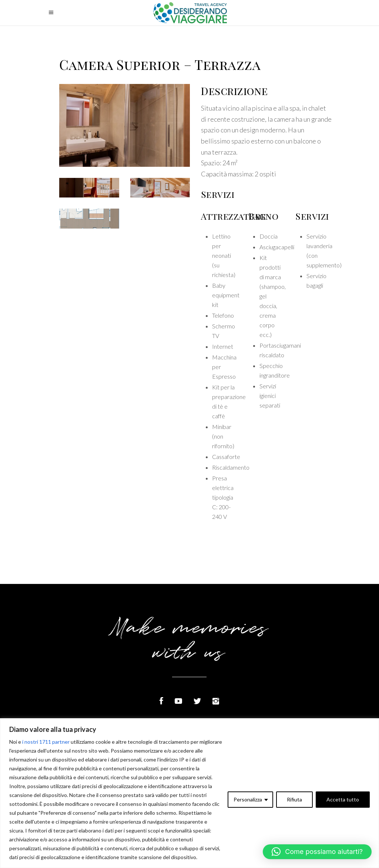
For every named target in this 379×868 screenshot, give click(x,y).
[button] (317, 852)
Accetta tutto (343, 799)
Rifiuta (294, 799)
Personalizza (248, 799)
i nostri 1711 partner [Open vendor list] (46, 742)
